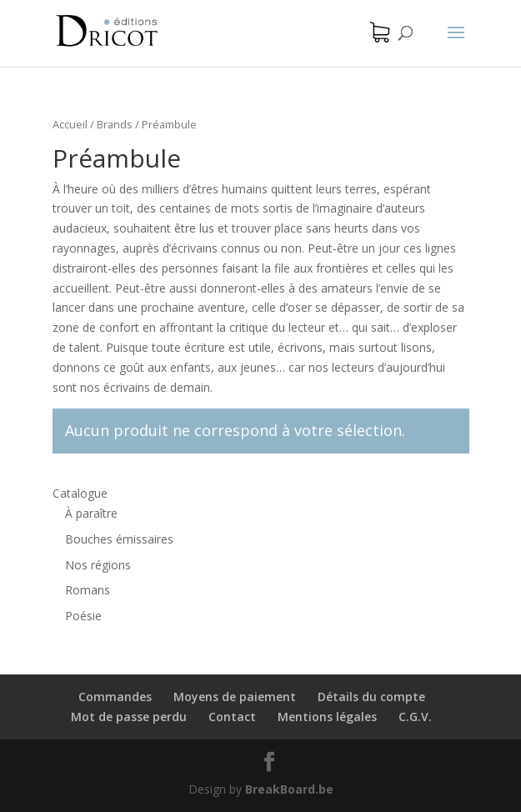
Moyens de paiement (235, 697)
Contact (232, 717)
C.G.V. (415, 717)
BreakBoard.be (289, 789)
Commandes (115, 697)
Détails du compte (371, 697)
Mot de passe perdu (129, 717)
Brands (115, 124)
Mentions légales (327, 717)
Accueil (70, 124)
